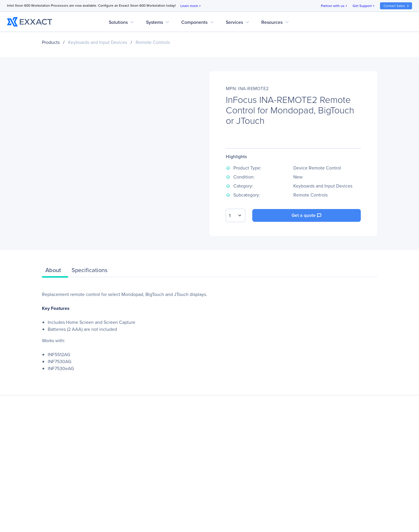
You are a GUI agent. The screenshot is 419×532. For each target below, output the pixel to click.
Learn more (191, 6)
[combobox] (236, 215)
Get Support (364, 6)
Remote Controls (153, 42)
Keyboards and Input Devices (98, 42)
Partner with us (334, 6)
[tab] (55, 272)
